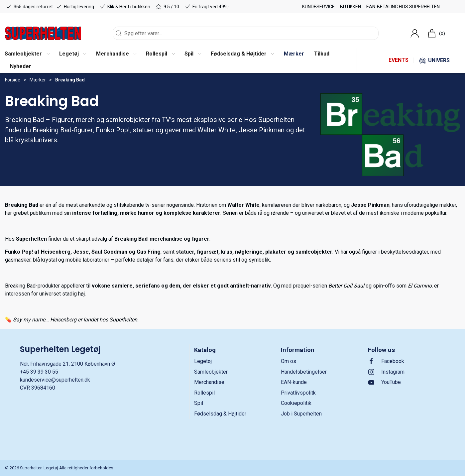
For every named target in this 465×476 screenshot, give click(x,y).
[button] (73, 54)
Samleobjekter (211, 372)
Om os (289, 361)
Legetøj (203, 361)
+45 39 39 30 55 (39, 372)
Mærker (38, 80)
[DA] (43, 33)
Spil (199, 403)
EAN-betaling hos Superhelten (403, 7)
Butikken (350, 7)
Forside (13, 80)
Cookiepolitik (296, 403)
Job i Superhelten (301, 414)
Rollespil (204, 393)
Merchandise (209, 382)
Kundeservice (318, 7)
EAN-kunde (294, 382)
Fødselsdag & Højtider (220, 414)
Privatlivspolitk (298, 393)
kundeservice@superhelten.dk (55, 380)
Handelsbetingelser (304, 372)
